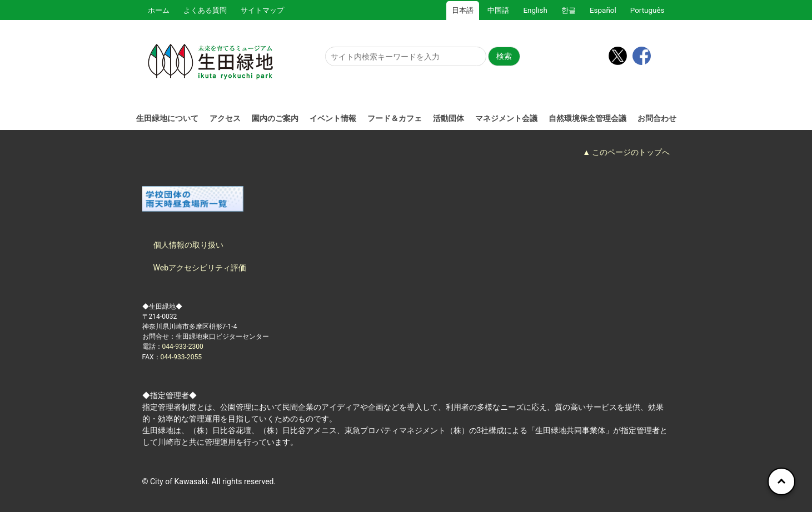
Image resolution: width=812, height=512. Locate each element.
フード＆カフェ (395, 118)
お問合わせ (657, 118)
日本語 (463, 10)
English (535, 10)
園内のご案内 (275, 118)
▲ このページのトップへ (626, 152)
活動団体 (449, 118)
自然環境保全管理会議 (587, 118)
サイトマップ (262, 10)
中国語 (498, 10)
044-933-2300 (183, 347)
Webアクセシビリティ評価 (200, 268)
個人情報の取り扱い (188, 245)
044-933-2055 (181, 357)
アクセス (225, 118)
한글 (569, 10)
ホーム (159, 10)
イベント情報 (333, 118)
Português (647, 10)
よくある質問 (205, 10)
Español (603, 10)
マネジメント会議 (506, 118)
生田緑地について (167, 118)
